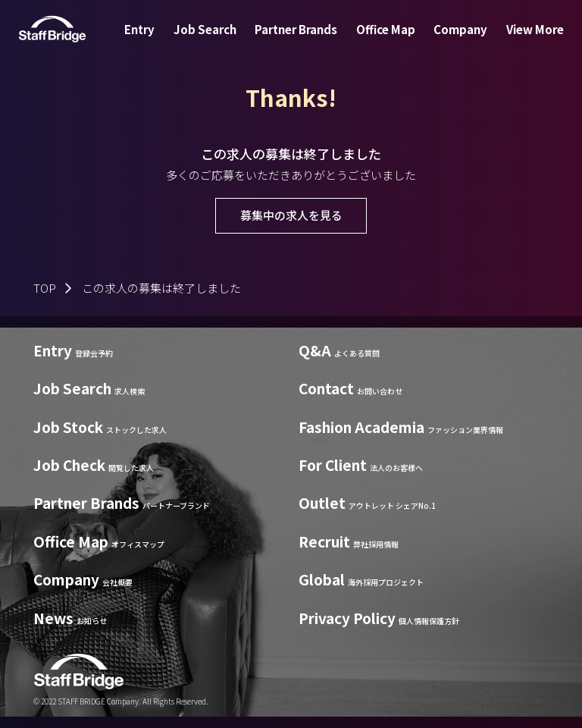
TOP (45, 288)
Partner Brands (299, 41)
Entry (155, 41)
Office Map (383, 41)
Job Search (214, 41)
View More (520, 41)
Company (451, 41)
